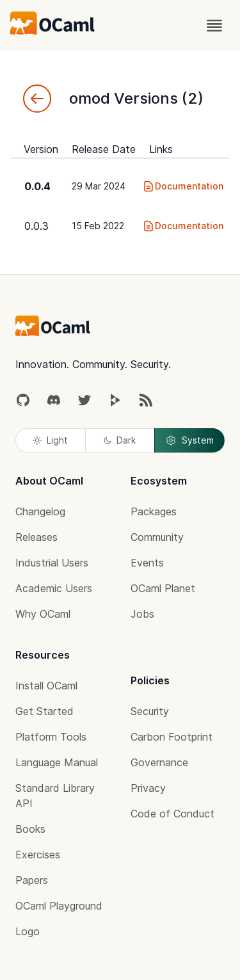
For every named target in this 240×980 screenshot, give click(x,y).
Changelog (40, 511)
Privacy (148, 788)
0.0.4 (37, 186)
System (189, 440)
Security (150, 711)
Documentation (183, 186)
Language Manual (57, 762)
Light (50, 440)
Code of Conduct (172, 814)
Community (157, 537)
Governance (159, 762)
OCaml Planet (163, 588)
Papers (32, 880)
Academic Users (54, 588)
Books (30, 829)
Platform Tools (51, 737)
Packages (154, 511)
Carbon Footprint (172, 737)
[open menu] (214, 26)
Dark (120, 440)
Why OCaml (43, 614)
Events (147, 563)
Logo (28, 931)
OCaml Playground (59, 906)
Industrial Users (52, 563)
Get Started (44, 711)
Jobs (142, 614)
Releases (36, 537)
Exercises (38, 855)
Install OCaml (46, 686)
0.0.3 (36, 226)
